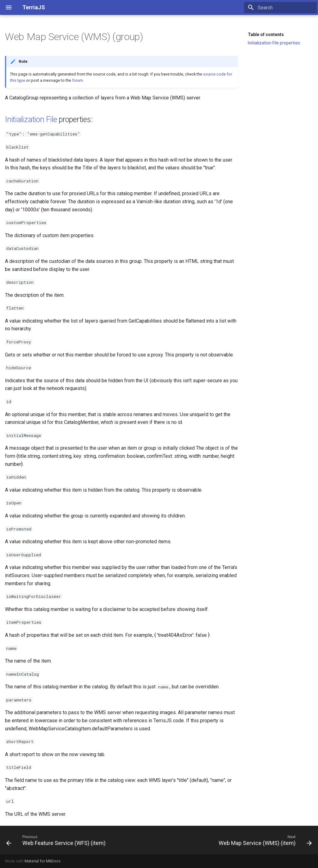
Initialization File (31, 119)
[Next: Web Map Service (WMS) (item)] (264, 840)
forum (77, 80)
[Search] (280, 7)
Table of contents (266, 34)
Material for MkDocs (43, 861)
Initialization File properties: (274, 43)
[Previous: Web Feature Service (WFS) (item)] (57, 840)
